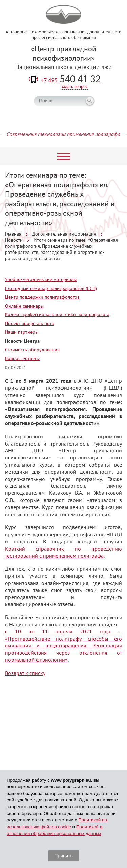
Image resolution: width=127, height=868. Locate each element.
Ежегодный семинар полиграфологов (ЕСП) (51, 288)
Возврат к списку (25, 673)
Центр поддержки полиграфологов (42, 297)
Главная (13, 234)
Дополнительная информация (64, 234)
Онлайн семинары (24, 306)
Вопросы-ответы (22, 358)
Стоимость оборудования (32, 350)
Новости (14, 240)
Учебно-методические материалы (41, 279)
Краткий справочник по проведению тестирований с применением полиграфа (63, 552)
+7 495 (71, 80)
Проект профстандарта (30, 323)
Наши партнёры (22, 332)
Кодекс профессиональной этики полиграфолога (57, 314)
